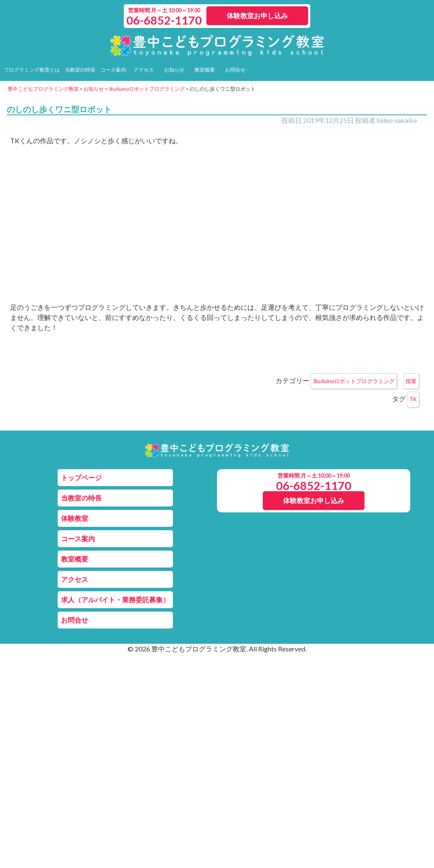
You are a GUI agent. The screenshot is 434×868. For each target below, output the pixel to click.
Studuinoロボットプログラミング (354, 381)
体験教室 (75, 518)
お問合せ (235, 70)
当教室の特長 (80, 70)
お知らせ (174, 70)
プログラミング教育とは (32, 70)
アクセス (144, 70)
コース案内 (113, 70)
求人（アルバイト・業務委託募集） (115, 600)
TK (413, 399)
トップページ (81, 477)
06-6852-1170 (164, 20)
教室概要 (205, 70)
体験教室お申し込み (257, 15)
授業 (411, 381)
